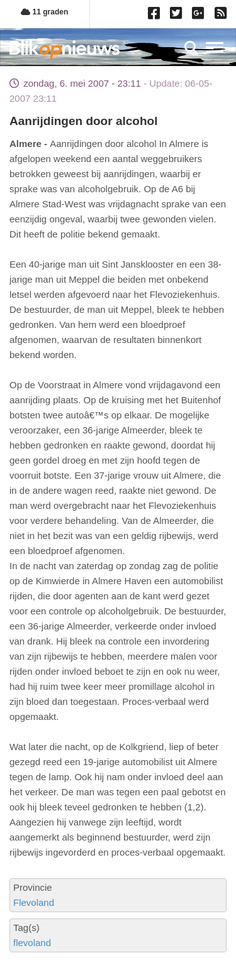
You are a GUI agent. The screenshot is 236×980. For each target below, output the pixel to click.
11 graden (44, 12)
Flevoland (34, 902)
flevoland (32, 943)
